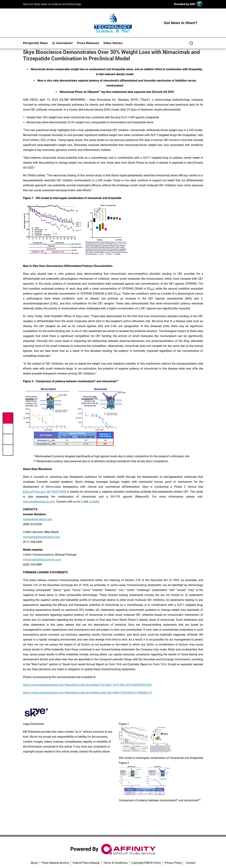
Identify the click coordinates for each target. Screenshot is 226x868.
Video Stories (113, 43)
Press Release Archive (55, 863)
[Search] (191, 43)
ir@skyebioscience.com (38, 519)
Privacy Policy (173, 863)
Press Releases (88, 43)
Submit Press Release (86, 863)
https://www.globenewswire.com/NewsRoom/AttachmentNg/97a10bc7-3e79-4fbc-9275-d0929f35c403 (87, 685)
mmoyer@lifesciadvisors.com (41, 537)
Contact (191, 863)
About (34, 863)
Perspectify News (35, 43)
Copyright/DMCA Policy (146, 863)
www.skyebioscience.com (39, 502)
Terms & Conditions (115, 863)
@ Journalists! (63, 43)
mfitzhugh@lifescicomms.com (42, 560)
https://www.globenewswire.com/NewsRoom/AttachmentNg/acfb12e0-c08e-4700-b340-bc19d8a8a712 (87, 693)
